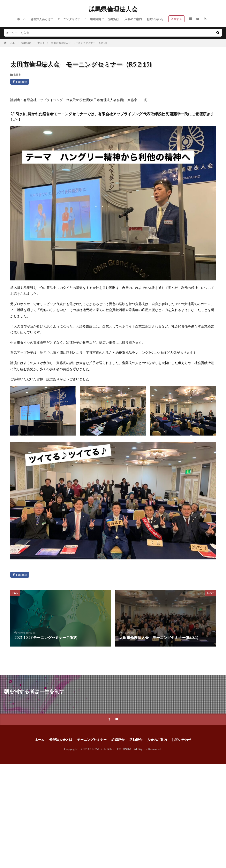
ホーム (21, 19)
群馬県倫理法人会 (113, 9)
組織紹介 (96, 19)
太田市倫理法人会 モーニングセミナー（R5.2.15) (79, 43)
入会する (176, 19)
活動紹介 (114, 19)
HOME (11, 43)
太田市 (41, 43)
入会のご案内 (133, 19)
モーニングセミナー (70, 19)
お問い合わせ (155, 19)
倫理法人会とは (40, 19)
